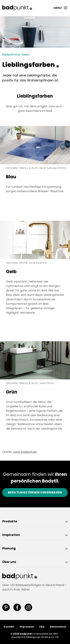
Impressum (27, 627)
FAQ (42, 627)
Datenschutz (58, 627)
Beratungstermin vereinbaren (35, 492)
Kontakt (9, 627)
